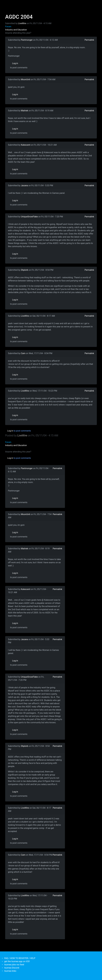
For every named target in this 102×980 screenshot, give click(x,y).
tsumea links (10, 971)
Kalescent (26, 145)
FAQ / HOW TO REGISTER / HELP (20, 958)
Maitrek (25, 111)
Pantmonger (27, 40)
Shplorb (25, 270)
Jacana (24, 186)
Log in (15, 63)
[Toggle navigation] (7, 4)
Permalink (89, 40)
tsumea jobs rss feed (14, 965)
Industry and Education (16, 30)
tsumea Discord (12, 968)
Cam (23, 353)
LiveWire (22, 23)
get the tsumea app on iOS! (17, 961)
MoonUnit (26, 79)
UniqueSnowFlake (29, 217)
